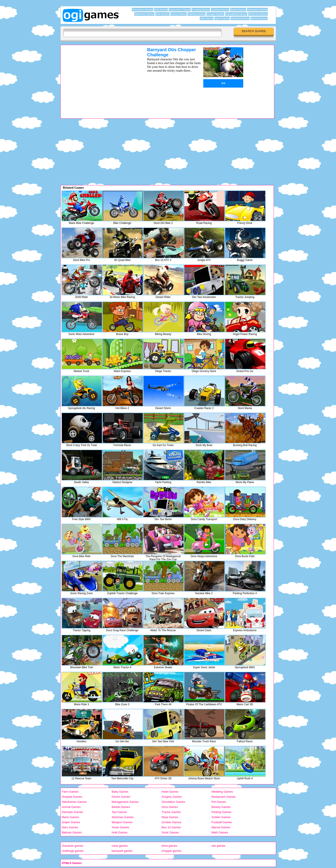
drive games (169, 846)
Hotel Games (170, 792)
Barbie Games (121, 807)
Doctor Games (121, 797)
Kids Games (162, 14)
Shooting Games (240, 18)
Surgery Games (172, 797)
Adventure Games (257, 10)
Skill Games (161, 10)
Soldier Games (221, 817)
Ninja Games (170, 817)
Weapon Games (122, 822)
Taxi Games (119, 812)
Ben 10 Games (171, 827)
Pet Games (219, 802)
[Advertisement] (98, 78)
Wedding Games (222, 792)
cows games (120, 846)
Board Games (238, 10)
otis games (218, 846)
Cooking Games (201, 10)
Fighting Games (197, 14)
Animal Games (71, 807)
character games (72, 846)
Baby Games (120, 792)
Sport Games (222, 18)
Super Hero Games (180, 10)
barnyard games (122, 851)
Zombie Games (171, 822)
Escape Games (215, 14)
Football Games (222, 822)
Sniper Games (71, 822)
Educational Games (236, 14)
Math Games (220, 832)
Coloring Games (220, 10)
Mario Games (70, 817)
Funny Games (179, 14)
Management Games (125, 802)
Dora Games (170, 807)
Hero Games (70, 827)
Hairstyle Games (72, 812)
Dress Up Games (258, 14)
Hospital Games (72, 797)
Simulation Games (173, 802)
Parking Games (221, 812)
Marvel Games (221, 827)
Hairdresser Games (74, 802)
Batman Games (72, 832)
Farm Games (70, 792)
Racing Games (259, 18)
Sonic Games (170, 832)
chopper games (172, 851)
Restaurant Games (224, 797)
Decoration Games (142, 10)
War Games (207, 18)
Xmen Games (120, 827)
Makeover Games (144, 14)
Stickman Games (123, 817)
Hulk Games (120, 832)
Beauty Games (221, 807)
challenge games (73, 851)
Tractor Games (171, 812)
